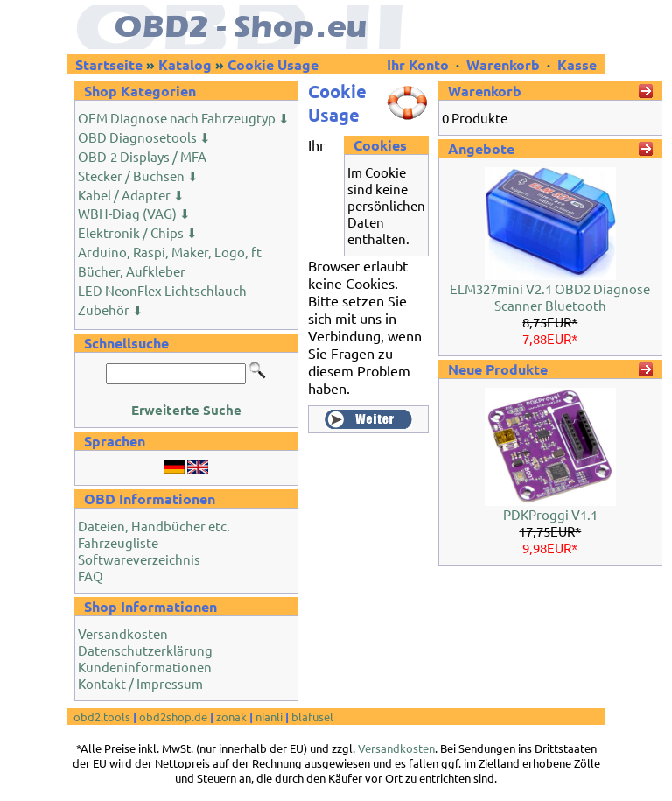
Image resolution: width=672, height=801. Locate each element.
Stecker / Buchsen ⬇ (138, 176)
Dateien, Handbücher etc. (154, 526)
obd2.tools (102, 717)
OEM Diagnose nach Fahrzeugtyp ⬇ (184, 118)
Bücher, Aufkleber (132, 271)
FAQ (91, 576)
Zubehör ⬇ (111, 309)
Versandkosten (123, 633)
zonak (231, 717)
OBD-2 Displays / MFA (142, 156)
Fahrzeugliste (118, 542)
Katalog (185, 64)
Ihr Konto (420, 64)
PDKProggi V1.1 (550, 514)
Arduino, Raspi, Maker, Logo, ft (170, 252)
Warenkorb (503, 64)
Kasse (577, 64)
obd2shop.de (173, 717)
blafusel (312, 717)
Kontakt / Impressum (140, 683)
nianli (269, 717)
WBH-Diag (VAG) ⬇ (134, 213)
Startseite (109, 64)
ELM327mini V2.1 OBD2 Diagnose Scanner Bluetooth (550, 297)
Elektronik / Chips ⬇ (138, 232)
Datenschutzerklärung (145, 650)
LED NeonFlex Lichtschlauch (162, 290)
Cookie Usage (273, 64)
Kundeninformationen (145, 667)
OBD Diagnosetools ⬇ (144, 137)
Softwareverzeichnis (139, 559)
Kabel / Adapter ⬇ (131, 195)
